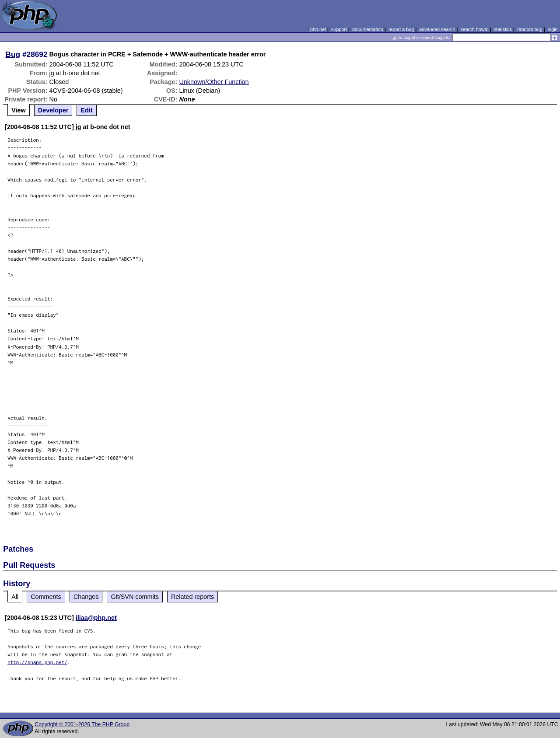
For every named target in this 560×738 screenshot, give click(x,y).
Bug (13, 54)
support (339, 29)
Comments (46, 597)
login (553, 29)
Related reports (192, 597)
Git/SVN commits (135, 597)
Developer (53, 110)
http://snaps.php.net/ (37, 662)
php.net (318, 29)
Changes (86, 597)
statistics (503, 29)
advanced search (437, 29)
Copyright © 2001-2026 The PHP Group (82, 724)
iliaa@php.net (96, 618)
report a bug (401, 29)
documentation (368, 29)
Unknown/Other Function (214, 82)
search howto (474, 29)
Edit (86, 110)
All (15, 597)
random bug (530, 29)
